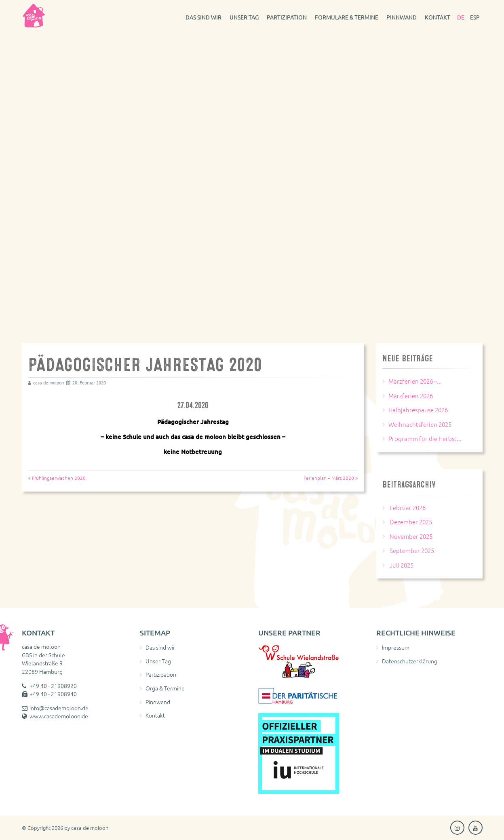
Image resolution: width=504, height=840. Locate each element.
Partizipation (287, 17)
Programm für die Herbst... (425, 438)
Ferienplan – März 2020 (329, 478)
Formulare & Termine (347, 17)
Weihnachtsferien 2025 (420, 424)
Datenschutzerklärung (410, 661)
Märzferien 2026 (411, 396)
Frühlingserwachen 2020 (59, 478)
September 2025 (412, 550)
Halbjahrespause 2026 (418, 410)
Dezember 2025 (411, 522)
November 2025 (411, 536)
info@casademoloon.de (59, 708)
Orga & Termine (165, 688)
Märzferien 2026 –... (415, 381)
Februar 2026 (408, 508)
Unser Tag (244, 17)
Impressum (396, 647)
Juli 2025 (402, 565)
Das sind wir (203, 17)
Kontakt (438, 17)
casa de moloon (90, 828)
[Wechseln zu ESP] (475, 16)
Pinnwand (402, 17)
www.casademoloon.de (59, 716)
